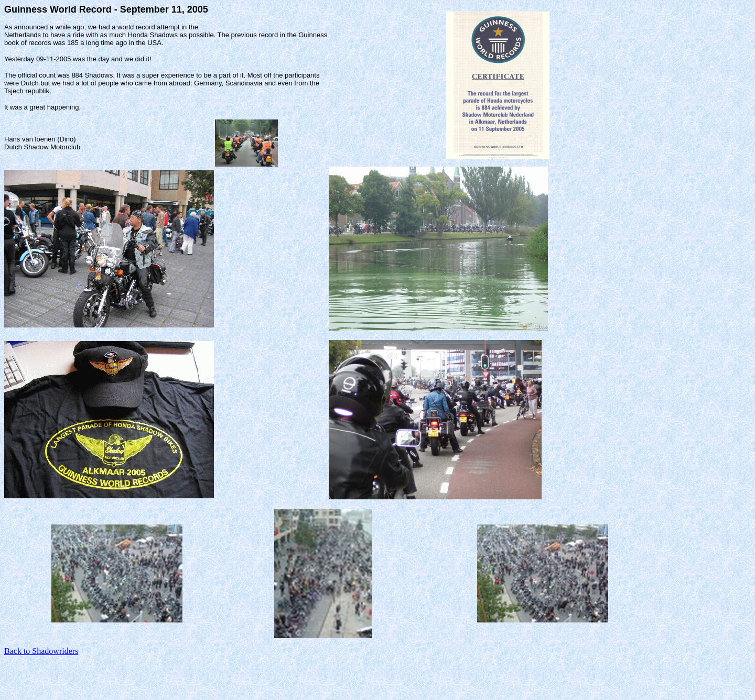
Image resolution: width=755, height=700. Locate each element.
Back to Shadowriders (41, 651)
